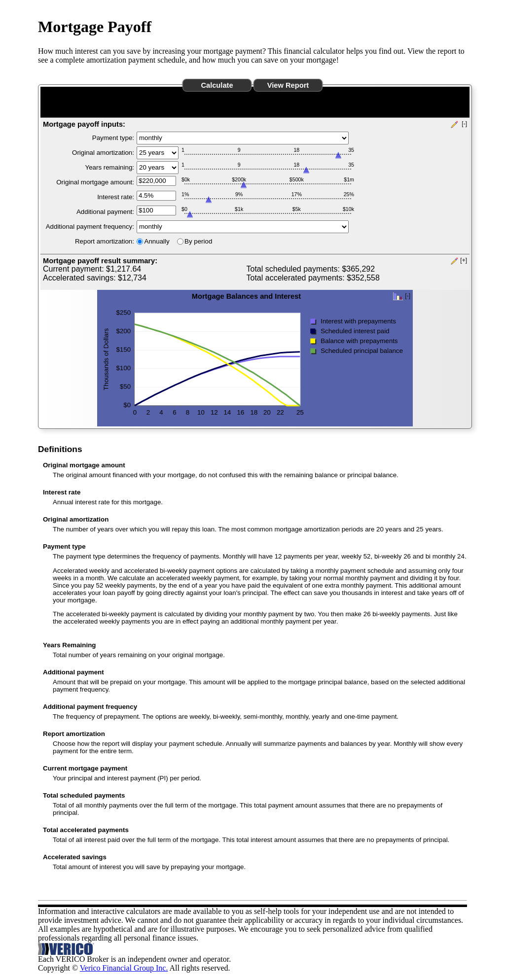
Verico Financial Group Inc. (124, 968)
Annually (157, 241)
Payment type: (113, 138)
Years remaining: (109, 167)
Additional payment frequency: (90, 227)
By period (198, 241)
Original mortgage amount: (95, 182)
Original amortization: (103, 153)
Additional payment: (105, 212)
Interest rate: (116, 197)
